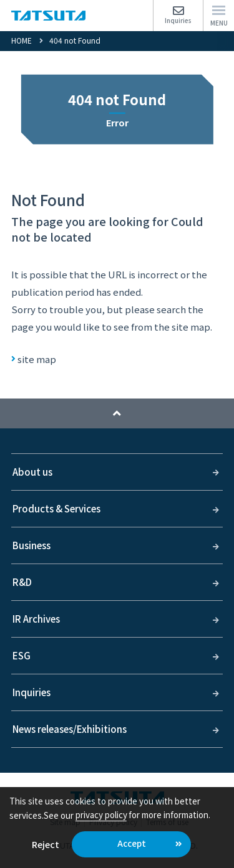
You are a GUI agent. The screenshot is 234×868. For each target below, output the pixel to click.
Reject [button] (46, 844)
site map (37, 359)
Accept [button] (132, 843)
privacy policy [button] (101, 815)
